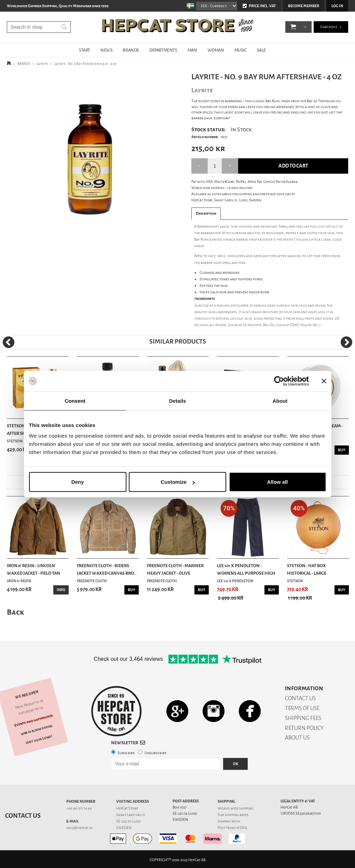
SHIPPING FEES (303, 718)
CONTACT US (300, 698)
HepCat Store (127, 808)
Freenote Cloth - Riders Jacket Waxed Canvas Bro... (107, 569)
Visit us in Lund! (39, 740)
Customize (178, 482)
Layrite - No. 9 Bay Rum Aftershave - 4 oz (85, 64)
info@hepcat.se (79, 828)
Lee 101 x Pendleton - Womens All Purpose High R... (246, 570)
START (85, 50)
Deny (78, 482)
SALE (261, 50)
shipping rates (236, 815)
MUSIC (241, 50)
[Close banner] (324, 381)
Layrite (42, 64)
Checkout (329, 27)
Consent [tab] (75, 400)
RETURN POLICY (304, 728)
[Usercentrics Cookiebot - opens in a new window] (279, 381)
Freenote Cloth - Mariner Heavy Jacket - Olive (175, 569)
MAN (192, 50)
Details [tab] (178, 400)
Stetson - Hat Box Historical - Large (307, 569)
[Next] (346, 342)
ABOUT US (297, 738)
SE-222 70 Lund (128, 821)
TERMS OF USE (302, 708)
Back (15, 612)
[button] (293, 27)
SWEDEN (124, 828)
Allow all (278, 482)
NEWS (106, 50)
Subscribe (126, 753)
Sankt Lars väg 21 (131, 815)
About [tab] (280, 400)
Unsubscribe (155, 753)
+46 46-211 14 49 (79, 808)
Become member (304, 6)
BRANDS (131, 50)
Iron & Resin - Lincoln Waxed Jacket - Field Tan (33, 569)
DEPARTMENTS (163, 50)
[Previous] (9, 342)
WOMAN (216, 50)
